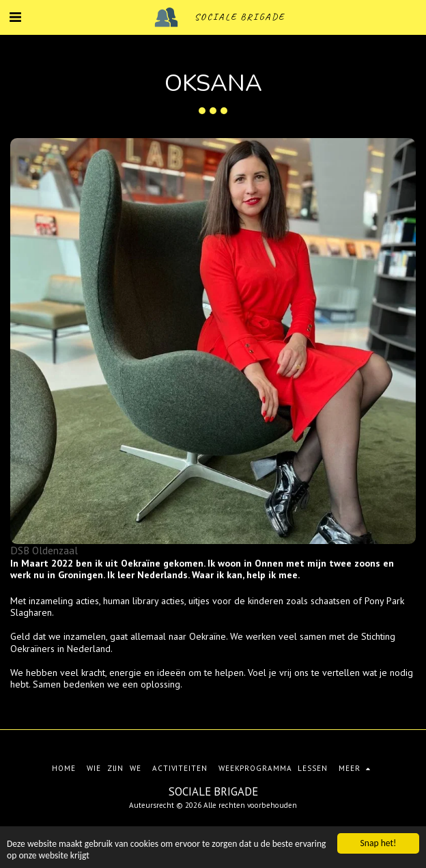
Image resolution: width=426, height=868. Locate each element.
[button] (15, 17)
